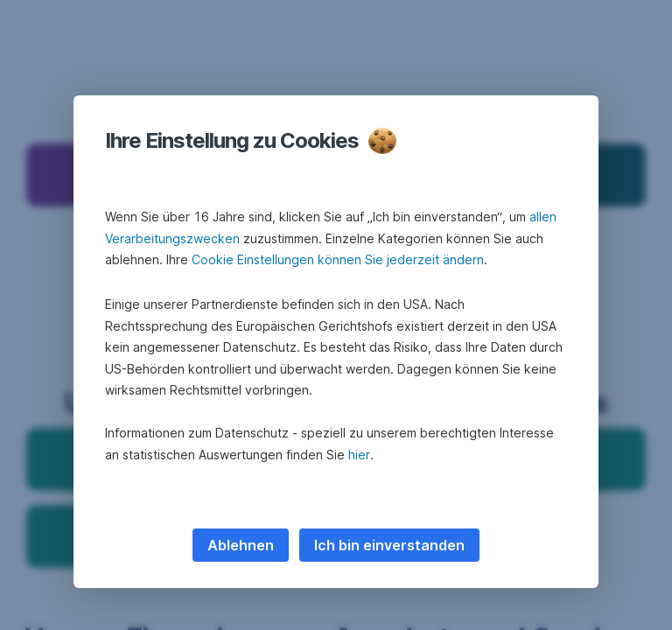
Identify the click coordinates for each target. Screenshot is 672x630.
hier (359, 455)
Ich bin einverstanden (389, 545)
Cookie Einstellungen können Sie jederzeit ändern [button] (338, 259)
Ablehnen (241, 545)
